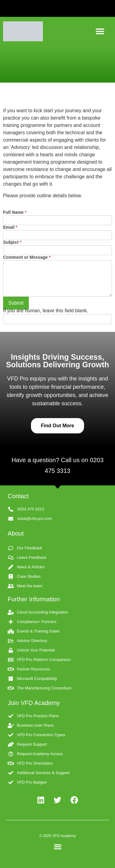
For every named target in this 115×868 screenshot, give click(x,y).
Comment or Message (27, 257)
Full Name (15, 212)
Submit (16, 303)
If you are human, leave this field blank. (46, 311)
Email (10, 227)
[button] (100, 31)
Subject (12, 242)
